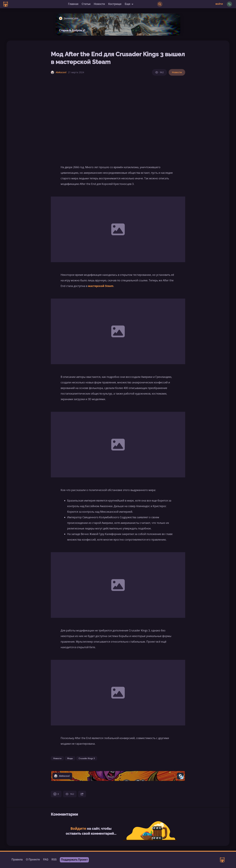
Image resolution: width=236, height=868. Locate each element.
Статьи (86, 4)
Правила (17, 860)
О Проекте (33, 860)
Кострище (115, 4)
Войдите (78, 828)
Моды (70, 758)
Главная (73, 4)
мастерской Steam (101, 286)
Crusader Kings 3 (87, 758)
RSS (54, 860)
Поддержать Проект (74, 860)
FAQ (46, 860)
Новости (99, 4)
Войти (219, 4)
